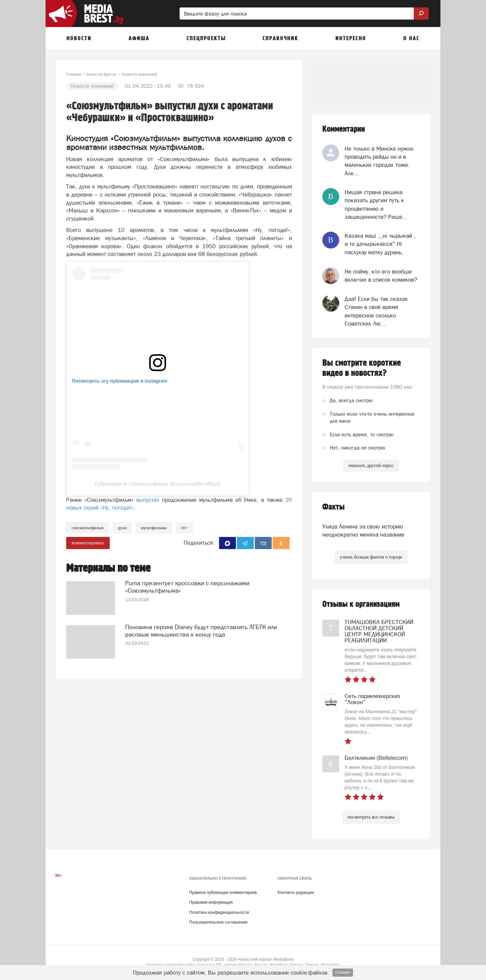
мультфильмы (154, 528)
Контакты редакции (295, 893)
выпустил (148, 500)
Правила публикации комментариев (223, 893)
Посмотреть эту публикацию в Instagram (120, 381)
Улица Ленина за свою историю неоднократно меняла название (363, 531)
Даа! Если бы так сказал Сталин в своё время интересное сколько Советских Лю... (376, 311)
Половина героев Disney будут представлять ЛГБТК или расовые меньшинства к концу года (201, 631)
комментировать (88, 543)
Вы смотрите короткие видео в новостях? (362, 368)
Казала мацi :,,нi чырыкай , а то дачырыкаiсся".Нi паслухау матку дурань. (380, 244)
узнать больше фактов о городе (371, 557)
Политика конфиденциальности (219, 912)
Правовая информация (211, 902)
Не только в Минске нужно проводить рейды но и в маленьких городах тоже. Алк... (379, 161)
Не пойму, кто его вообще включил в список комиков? (381, 276)
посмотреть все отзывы (371, 817)
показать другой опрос (371, 466)
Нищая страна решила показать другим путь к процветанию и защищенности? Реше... (376, 204)
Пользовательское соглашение (218, 922)
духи (122, 528)
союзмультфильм (88, 528)
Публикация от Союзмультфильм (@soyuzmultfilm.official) (158, 484)
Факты (333, 507)
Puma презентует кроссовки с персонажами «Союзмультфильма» (187, 587)
